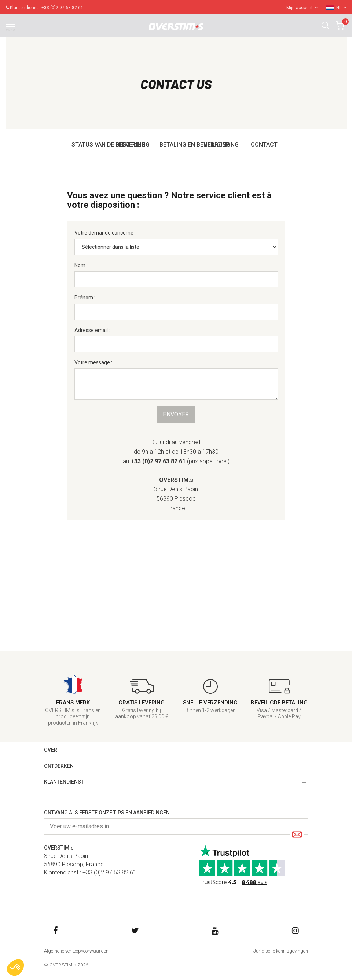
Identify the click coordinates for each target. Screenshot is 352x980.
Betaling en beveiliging (195, 145)
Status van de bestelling (111, 145)
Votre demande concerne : (105, 233)
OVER (51, 750)
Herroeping (221, 145)
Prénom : (85, 298)
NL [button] (341, 8)
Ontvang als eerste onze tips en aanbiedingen (107, 813)
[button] (325, 25)
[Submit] (297, 835)
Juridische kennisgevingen (281, 951)
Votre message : (93, 362)
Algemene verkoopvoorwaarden (76, 951)
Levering (132, 145)
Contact (264, 145)
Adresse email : (92, 330)
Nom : (81, 265)
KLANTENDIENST (64, 782)
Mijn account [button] (302, 8)
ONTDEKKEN (59, 766)
